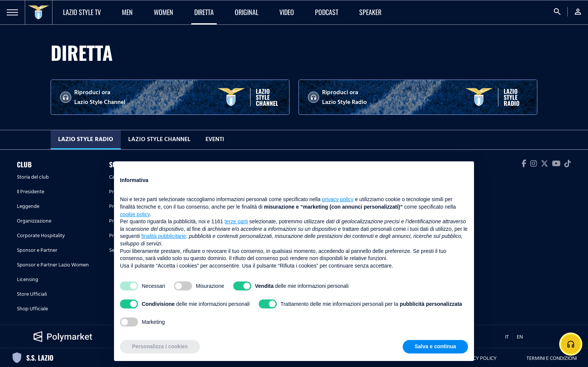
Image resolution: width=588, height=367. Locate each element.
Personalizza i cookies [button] (160, 346)
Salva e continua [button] (435, 346)
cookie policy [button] (135, 214)
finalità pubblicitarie (164, 236)
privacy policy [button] (338, 199)
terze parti (236, 221)
